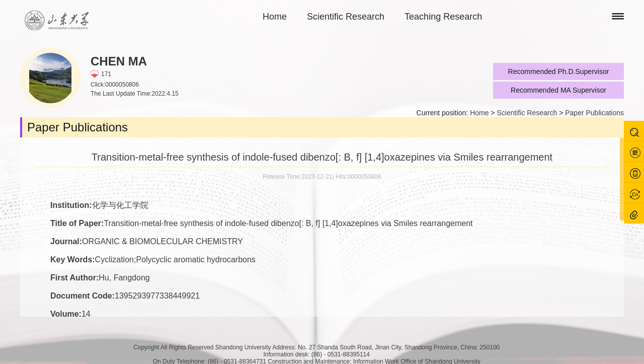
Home (275, 17)
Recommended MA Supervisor (558, 90)
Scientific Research (346, 17)
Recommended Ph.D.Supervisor (559, 71)
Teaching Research (443, 17)
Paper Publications (594, 113)
